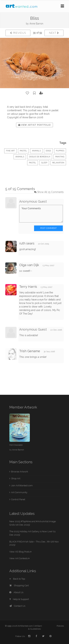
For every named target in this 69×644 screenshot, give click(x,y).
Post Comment (48, 228)
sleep (44, 163)
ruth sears (27, 243)
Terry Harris (28, 287)
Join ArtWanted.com (22, 486)
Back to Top (17, 579)
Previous (18, 33)
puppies (60, 151)
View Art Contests (19, 558)
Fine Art (10, 151)
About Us (16, 592)
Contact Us (17, 606)
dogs (48, 151)
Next (54, 33)
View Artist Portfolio (34, 125)
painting (60, 157)
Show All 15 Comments (50, 192)
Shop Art (16, 478)
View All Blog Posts (20, 552)
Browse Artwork (20, 472)
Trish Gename (30, 351)
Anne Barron (36, 24)
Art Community (19, 492)
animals (20, 157)
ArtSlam (38, 626)
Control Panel (18, 499)
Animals (36, 151)
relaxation (58, 163)
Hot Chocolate (16, 445)
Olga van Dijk (29, 265)
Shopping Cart (19, 585)
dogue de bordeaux (40, 157)
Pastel (23, 151)
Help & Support (19, 599)
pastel (33, 163)
